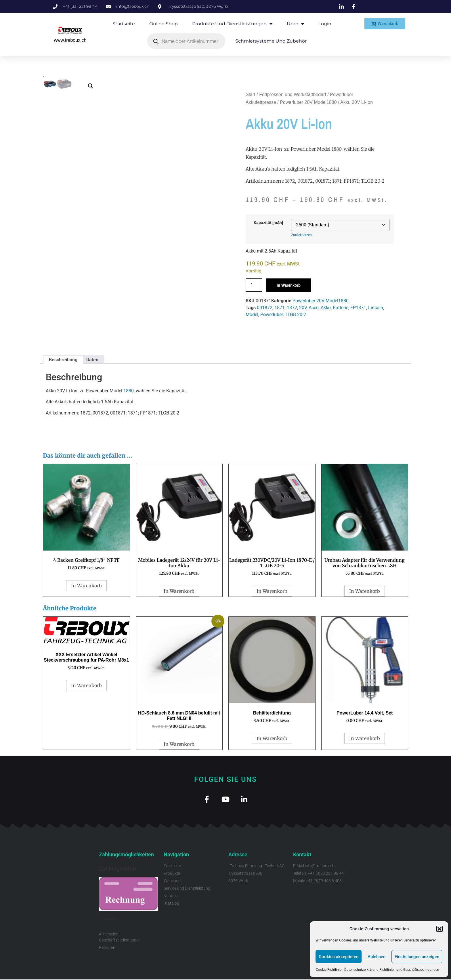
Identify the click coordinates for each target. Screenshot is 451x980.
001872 (265, 308)
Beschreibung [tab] (63, 360)
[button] (439, 929)
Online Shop (164, 24)
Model (252, 315)
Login (325, 24)
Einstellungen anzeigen (417, 957)
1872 (292, 308)
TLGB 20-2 (295, 315)
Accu (314, 308)
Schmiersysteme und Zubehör (271, 41)
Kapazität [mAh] (268, 223)
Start (251, 94)
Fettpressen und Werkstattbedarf (293, 94)
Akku (326, 308)
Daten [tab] (92, 360)
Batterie (341, 308)
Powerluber (272, 315)
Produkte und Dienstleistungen (232, 24)
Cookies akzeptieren (339, 957)
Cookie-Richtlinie (329, 970)
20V (303, 308)
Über (295, 24)
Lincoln (376, 308)
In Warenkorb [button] (86, 586)
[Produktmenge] (254, 285)
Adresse (238, 855)
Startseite (124, 24)
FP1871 (358, 308)
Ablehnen (377, 957)
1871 (280, 308)
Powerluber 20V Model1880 (308, 102)
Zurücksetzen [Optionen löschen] (301, 235)
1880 (129, 391)
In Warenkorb (289, 285)
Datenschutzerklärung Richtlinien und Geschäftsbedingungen (392, 970)
